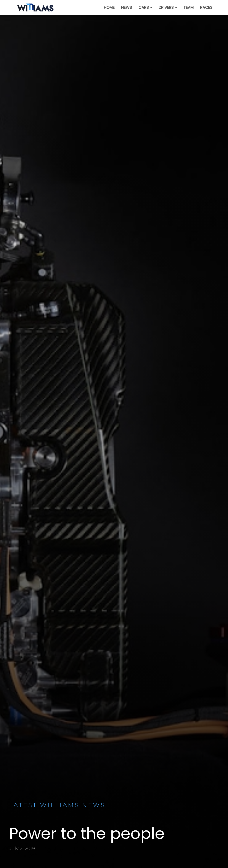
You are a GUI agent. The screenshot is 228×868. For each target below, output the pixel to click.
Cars (145, 7)
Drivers (168, 7)
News (127, 7)
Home (109, 7)
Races (206, 7)
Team (189, 7)
